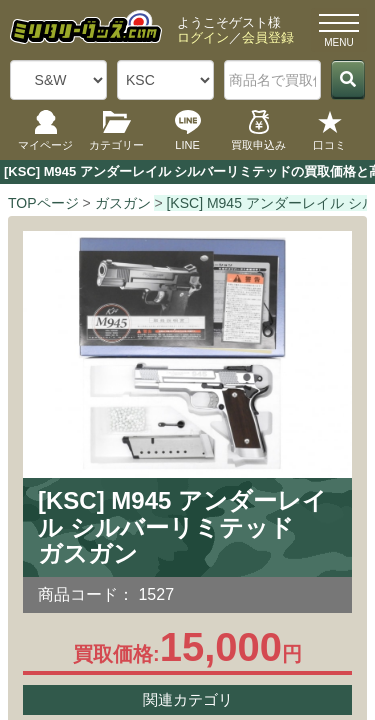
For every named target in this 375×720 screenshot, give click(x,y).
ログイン (203, 37)
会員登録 (268, 37)
